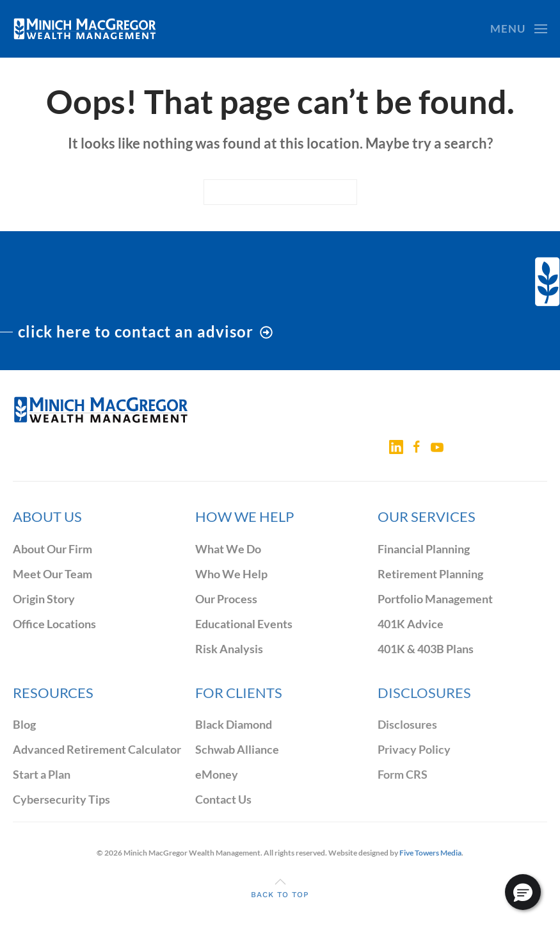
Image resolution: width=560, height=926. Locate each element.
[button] (519, 29)
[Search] (280, 192)
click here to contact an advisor (145, 331)
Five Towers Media (430, 853)
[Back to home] (85, 29)
